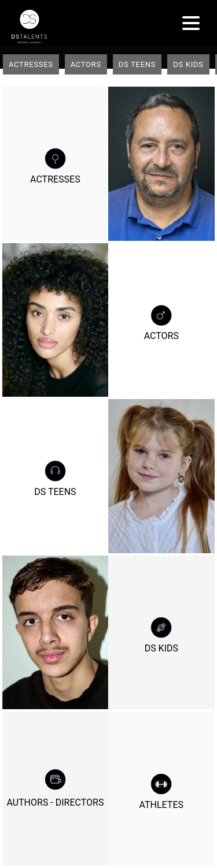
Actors (86, 64)
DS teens (137, 64)
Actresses (31, 64)
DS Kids (188, 64)
